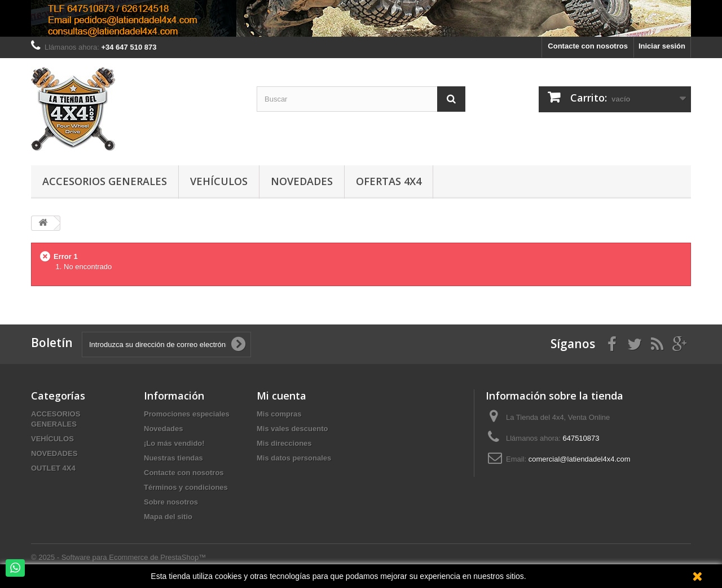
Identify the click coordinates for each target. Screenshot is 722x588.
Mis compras (279, 414)
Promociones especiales (187, 414)
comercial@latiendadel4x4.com (580, 459)
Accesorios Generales (105, 181)
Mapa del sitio (168, 517)
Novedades (302, 181)
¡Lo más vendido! (174, 443)
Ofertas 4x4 (389, 181)
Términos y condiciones (186, 487)
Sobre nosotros (171, 502)
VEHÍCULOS (52, 439)
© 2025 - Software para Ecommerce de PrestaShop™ (118, 557)
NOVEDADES (54, 453)
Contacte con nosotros (588, 46)
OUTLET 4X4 (53, 468)
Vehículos (219, 181)
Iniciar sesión (662, 46)
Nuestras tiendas (173, 458)
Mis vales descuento (292, 429)
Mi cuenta (281, 396)
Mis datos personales (294, 458)
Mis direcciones (284, 443)
